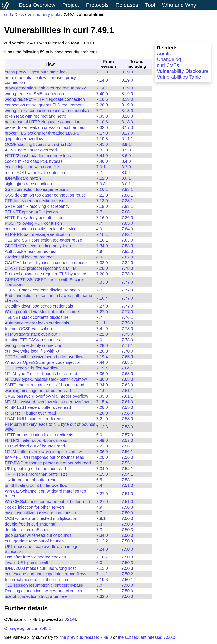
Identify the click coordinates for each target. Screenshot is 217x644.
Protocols (97, 5)
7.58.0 (127, 413)
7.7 (99, 111)
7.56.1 (127, 446)
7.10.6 (102, 99)
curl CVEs (168, 65)
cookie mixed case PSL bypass (34, 161)
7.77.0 (127, 282)
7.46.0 (102, 161)
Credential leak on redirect (29, 257)
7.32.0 (102, 150)
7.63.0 (127, 374)
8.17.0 (127, 127)
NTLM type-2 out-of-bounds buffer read (41, 374)
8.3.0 (126, 167)
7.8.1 (101, 518)
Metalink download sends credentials (39, 306)
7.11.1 (102, 574)
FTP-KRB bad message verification (37, 234)
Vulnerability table (44, 15)
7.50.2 (127, 574)
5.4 (99, 485)
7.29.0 (102, 345)
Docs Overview (37, 5)
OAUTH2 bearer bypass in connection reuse (46, 263)
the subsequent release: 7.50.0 (147, 637)
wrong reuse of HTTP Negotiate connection (45, 99)
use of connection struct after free (36, 596)
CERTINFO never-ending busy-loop (38, 246)
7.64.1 (127, 368)
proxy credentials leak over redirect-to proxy (45, 88)
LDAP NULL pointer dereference (35, 419)
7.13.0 (102, 201)
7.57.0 (127, 435)
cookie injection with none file (32, 167)
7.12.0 (102, 72)
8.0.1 (126, 173)
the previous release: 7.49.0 (86, 637)
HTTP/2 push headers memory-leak (38, 156)
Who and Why (179, 5)
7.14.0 (102, 80)
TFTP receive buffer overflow (32, 368)
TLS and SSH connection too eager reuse (43, 240)
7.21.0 (102, 334)
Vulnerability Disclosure (183, 71)
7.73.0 (127, 329)
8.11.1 (127, 139)
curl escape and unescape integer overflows (45, 574)
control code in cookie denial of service (41, 229)
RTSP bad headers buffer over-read (38, 407)
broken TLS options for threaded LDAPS (42, 133)
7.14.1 (102, 88)
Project (71, 5)
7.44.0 (102, 156)
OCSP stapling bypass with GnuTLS (38, 144)
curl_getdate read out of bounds (34, 541)
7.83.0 (127, 240)
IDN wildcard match (23, 178)
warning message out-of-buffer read (38, 391)
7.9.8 (101, 184)
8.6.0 (126, 156)
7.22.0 (102, 195)
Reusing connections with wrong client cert (44, 591)
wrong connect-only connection (34, 345)
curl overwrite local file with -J (32, 351)
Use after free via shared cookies (35, 557)
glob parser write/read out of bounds (38, 535)
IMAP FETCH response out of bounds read (45, 457)
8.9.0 (126, 150)
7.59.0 (127, 407)
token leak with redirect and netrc (35, 116)
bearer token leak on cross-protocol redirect (45, 127)
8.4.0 (126, 161)
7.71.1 (127, 345)
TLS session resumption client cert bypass (44, 585)
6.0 (99, 435)
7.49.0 (102, 440)
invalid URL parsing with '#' (30, 563)
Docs (19, 15)
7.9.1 (101, 167)
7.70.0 (127, 351)
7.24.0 (102, 549)
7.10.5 (102, 139)
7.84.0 (127, 229)
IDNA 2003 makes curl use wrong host (40, 568)
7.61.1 (127, 391)
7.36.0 (102, 374)
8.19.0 (127, 72)
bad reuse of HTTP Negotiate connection (43, 122)
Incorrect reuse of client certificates (37, 580)
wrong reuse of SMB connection (34, 94)
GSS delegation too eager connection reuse (45, 195)
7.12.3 (102, 427)
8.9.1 (126, 144)
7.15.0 (102, 474)
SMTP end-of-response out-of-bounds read (45, 385)
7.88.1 (127, 189)
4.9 (99, 229)
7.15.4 (102, 402)
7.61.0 (127, 402)
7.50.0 (127, 585)
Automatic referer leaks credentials (37, 323)
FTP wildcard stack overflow (31, 334)
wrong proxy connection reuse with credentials (48, 111)
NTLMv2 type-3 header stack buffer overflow (46, 379)
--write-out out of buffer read (31, 480)
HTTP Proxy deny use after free (34, 218)
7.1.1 (101, 323)
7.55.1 (127, 463)
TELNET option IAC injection (31, 212)
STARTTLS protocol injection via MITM (41, 268)
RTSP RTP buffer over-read (30, 413)
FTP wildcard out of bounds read (35, 446)
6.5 (99, 480)
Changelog (169, 59)
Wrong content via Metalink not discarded (43, 312)
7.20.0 (102, 105)
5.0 (99, 585)
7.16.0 (102, 218)
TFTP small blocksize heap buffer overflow (44, 357)
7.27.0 (102, 306)
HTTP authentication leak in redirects (39, 435)
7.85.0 (127, 223)
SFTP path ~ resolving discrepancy (37, 206)
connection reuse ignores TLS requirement (44, 105)
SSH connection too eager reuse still (39, 189)
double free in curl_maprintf (30, 524)
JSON (70, 619)
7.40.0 (102, 94)
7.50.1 (127, 580)
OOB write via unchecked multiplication (41, 518)
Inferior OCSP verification (28, 329)
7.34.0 (102, 246)
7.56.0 (127, 457)
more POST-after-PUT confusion (35, 173)
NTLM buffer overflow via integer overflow (43, 452)
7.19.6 (102, 580)
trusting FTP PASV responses (32, 340)
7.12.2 (102, 541)
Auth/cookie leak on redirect (31, 251)
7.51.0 (127, 485)
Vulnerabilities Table (179, 77)
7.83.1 (127, 234)
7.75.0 (127, 323)
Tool (150, 5)
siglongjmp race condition (28, 184)
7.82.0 (127, 251)
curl (8, 15)
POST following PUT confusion (33, 223)
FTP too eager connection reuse (35, 201)
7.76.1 (127, 317)
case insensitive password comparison (40, 513)
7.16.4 (102, 234)
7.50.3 (127, 507)
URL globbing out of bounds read (35, 469)
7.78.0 (127, 268)
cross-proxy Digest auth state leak (36, 72)
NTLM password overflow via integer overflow (47, 402)
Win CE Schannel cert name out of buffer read (47, 502)
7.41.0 (102, 144)
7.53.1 (127, 480)
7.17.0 (102, 133)
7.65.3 (127, 357)
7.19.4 (102, 357)
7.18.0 (102, 206)
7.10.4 (102, 298)
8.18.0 (127, 111)
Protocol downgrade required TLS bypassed (45, 274)
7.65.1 (127, 362)
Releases (127, 5)
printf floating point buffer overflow (36, 485)
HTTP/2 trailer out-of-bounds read (36, 440)
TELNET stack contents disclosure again (42, 290)
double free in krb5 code (27, 530)
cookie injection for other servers (35, 507)
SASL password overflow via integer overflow (46, 396)
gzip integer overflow (24, 139)
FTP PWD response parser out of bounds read (48, 463)
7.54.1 (127, 469)
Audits (164, 54)
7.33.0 (102, 116)
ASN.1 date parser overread (31, 150)
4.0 (99, 340)
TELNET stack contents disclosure (37, 317)
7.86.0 (127, 218)
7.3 (99, 530)
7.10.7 (102, 557)
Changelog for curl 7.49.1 (28, 628)
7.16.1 (102, 189)
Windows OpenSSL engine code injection (43, 362)
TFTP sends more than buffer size (36, 474)
